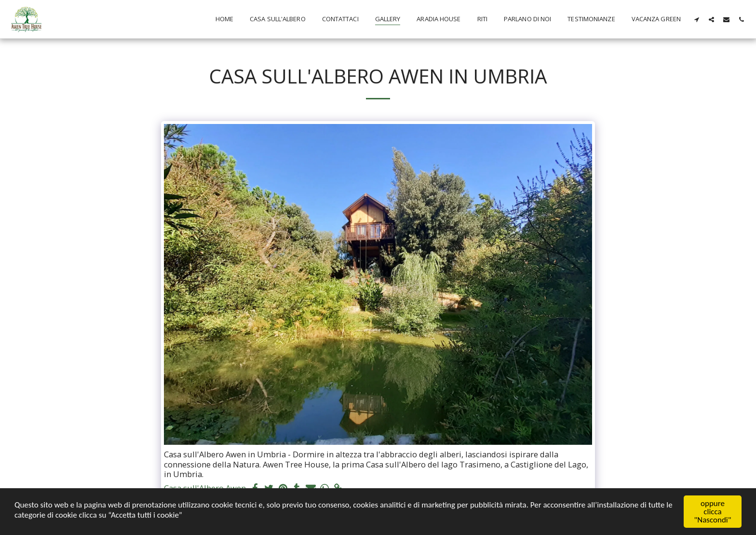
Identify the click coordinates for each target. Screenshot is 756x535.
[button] (696, 19)
